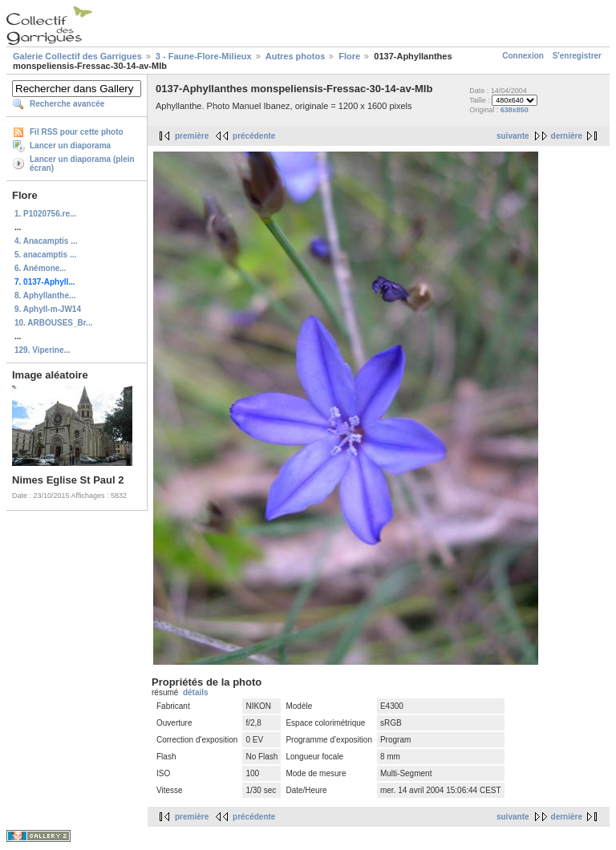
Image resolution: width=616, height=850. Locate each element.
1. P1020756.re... (45, 214)
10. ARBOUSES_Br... (53, 323)
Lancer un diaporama (70, 146)
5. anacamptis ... (45, 255)
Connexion (523, 56)
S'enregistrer (577, 56)
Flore (349, 56)
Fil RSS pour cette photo (77, 132)
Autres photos (296, 56)
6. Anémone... (41, 268)
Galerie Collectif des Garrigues (77, 56)
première (192, 136)
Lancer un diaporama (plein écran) (82, 164)
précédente (254, 136)
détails (196, 692)
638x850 (515, 110)
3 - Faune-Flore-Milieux (204, 56)
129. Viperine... (43, 350)
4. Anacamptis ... (46, 241)
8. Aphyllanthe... (45, 295)
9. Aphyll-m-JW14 (48, 309)
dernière (567, 136)
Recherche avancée (67, 104)
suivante (513, 136)
